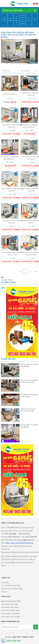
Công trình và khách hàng (23, 20)
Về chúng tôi (4, 20)
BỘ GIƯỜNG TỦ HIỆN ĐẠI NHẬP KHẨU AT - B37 (13, 254)
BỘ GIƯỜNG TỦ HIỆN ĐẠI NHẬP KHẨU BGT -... (13, 126)
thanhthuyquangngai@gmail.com (20, 540)
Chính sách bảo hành (10, 607)
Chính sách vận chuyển (11, 617)
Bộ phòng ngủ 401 (10, 94)
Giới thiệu (5, 582)
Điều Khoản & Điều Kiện (11, 601)
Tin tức (29, 20)
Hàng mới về (10, 20)
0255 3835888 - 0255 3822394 (17, 534)
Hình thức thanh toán (10, 610)
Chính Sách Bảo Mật (9, 604)
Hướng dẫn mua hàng (10, 614)
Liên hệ (35, 20)
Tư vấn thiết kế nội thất (11, 586)
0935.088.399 (13, 537)
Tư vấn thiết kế (17, 20)
